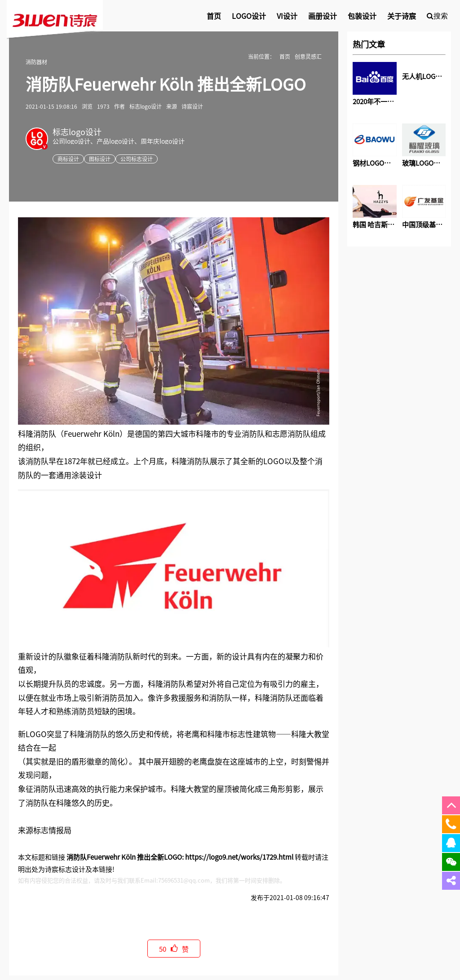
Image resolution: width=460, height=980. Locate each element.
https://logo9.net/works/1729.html (239, 857)
